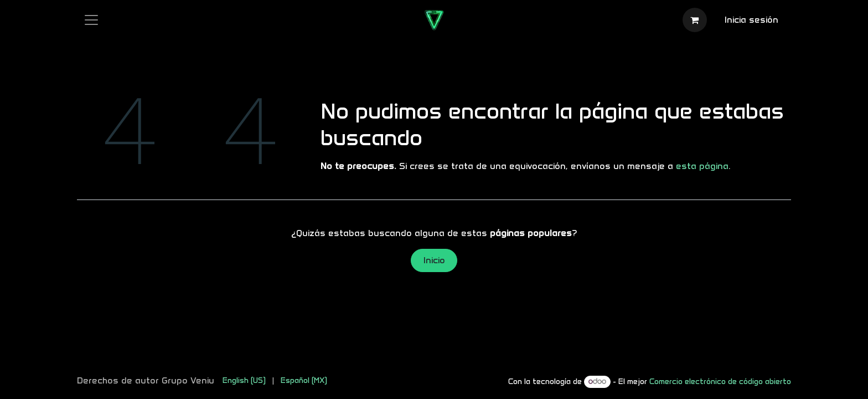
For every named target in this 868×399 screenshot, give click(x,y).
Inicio (434, 260)
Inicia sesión (751, 20)
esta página (702, 166)
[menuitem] (244, 380)
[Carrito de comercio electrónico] (695, 20)
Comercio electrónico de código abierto (720, 382)
